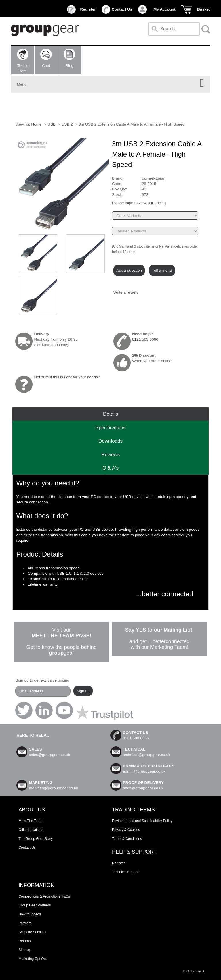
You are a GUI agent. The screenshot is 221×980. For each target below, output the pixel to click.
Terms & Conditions (127, 839)
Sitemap (25, 950)
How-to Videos (30, 914)
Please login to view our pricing (139, 203)
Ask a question (129, 270)
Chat (46, 58)
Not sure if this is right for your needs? (67, 377)
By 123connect (194, 971)
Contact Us (122, 9)
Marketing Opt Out (33, 959)
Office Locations (31, 830)
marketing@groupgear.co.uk (53, 788)
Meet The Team (30, 821)
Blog (69, 58)
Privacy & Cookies (126, 830)
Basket (204, 9)
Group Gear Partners (35, 905)
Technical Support (126, 872)
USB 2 (67, 124)
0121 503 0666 (145, 339)
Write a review (126, 292)
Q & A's (110, 468)
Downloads (110, 441)
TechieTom (23, 61)
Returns (24, 941)
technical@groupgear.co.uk (147, 755)
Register (88, 9)
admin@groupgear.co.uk (144, 771)
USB (52, 124)
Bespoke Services (32, 932)
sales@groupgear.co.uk (49, 755)
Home (36, 124)
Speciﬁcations (111, 428)
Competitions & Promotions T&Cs (44, 896)
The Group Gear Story (36, 839)
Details (110, 414)
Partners (25, 923)
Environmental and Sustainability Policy (142, 821)
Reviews (110, 455)
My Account (164, 9)
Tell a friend (162, 270)
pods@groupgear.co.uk (143, 788)
